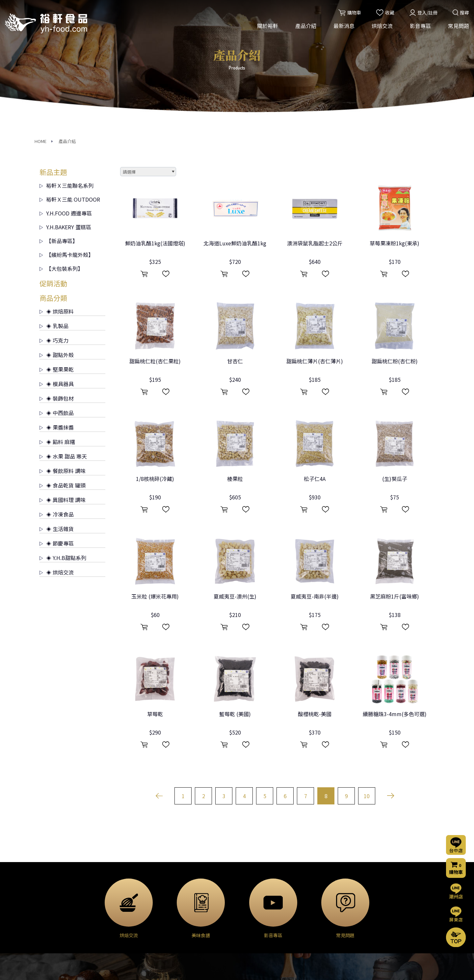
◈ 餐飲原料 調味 (63, 354)
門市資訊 (314, 924)
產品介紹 (306, 26)
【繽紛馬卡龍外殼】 (66, 138)
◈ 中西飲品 (57, 296)
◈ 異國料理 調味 (63, 383)
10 (367, 679)
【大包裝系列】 (61, 152)
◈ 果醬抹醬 (57, 311)
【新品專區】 (59, 124)
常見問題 (459, 26)
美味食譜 (248, 914)
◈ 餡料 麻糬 (57, 325)
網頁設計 (326, 969)
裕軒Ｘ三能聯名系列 (66, 69)
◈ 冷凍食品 (57, 398)
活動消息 (181, 887)
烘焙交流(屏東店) (256, 896)
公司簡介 (49, 887)
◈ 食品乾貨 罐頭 (63, 369)
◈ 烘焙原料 (57, 195)
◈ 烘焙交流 (57, 456)
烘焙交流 (382, 26)
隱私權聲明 (316, 933)
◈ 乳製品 (54, 209)
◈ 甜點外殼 (57, 238)
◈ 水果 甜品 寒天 (63, 340)
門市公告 (181, 905)
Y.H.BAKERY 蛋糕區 (65, 110)
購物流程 (314, 915)
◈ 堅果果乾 (57, 253)
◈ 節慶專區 (57, 427)
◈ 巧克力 (54, 224)
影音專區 (420, 26)
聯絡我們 (315, 897)
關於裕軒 (268, 26)
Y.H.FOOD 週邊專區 (66, 97)
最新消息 (344, 26)
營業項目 (49, 905)
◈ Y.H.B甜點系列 (63, 441)
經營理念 (49, 896)
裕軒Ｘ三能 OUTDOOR (70, 83)
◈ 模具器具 (57, 267)
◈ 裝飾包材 (57, 282)
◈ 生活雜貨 (57, 412)
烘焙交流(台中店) (256, 887)
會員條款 (314, 942)
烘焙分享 (248, 905)
